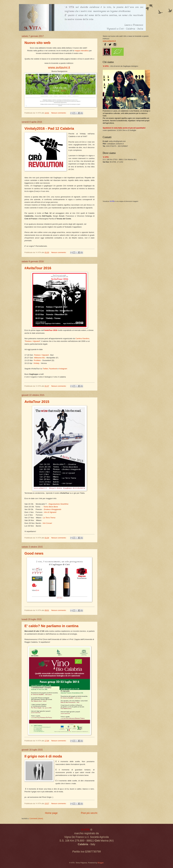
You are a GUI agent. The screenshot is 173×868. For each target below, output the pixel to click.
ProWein (38, 360)
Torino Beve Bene (51, 507)
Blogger (101, 863)
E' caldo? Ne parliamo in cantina (51, 626)
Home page (51, 813)
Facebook (53, 369)
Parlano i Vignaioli (32, 341)
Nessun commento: (59, 113)
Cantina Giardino (82, 338)
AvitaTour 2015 (37, 402)
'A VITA (112, 201)
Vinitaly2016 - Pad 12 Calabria (49, 128)
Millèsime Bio (39, 358)
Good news (34, 553)
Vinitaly (37, 363)
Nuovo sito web (37, 43)
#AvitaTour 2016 (38, 268)
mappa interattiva (82, 51)
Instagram (63, 369)
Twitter (45, 369)
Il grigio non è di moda (43, 756)
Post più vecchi (89, 813)
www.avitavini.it (59, 67)
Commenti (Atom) (36, 818)
